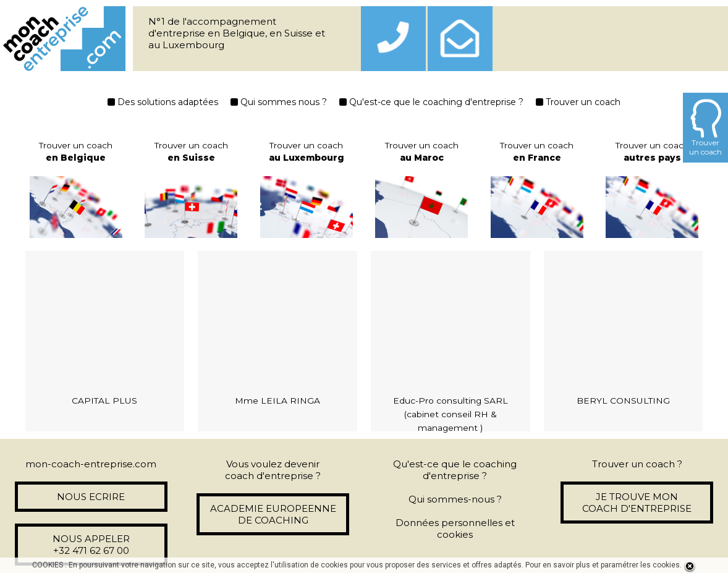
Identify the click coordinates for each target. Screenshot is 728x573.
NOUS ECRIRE (91, 497)
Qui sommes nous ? (279, 102)
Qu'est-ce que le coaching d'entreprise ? (431, 102)
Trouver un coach (578, 102)
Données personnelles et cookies (455, 528)
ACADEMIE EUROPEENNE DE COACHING (273, 514)
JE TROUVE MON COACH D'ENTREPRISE (637, 503)
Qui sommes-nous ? (455, 499)
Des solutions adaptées (163, 102)
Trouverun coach (705, 128)
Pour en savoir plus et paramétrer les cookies (603, 565)
